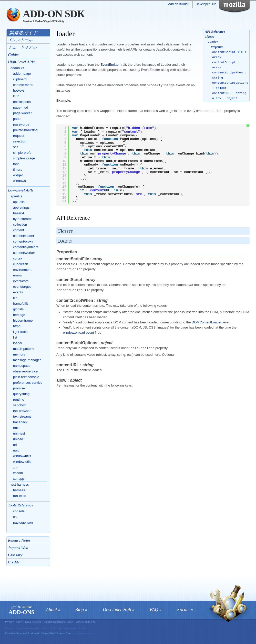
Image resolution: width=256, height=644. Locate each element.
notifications (22, 102)
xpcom (18, 473)
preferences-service (28, 383)
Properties (217, 47)
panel (17, 119)
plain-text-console (26, 377)
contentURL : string (229, 93)
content (19, 230)
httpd (17, 326)
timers (18, 170)
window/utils (22, 456)
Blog (79, 610)
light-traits (20, 332)
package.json (23, 522)
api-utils (16, 196)
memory (19, 354)
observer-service (25, 371)
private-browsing (25, 130)
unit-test (19, 433)
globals (18, 309)
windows (19, 181)
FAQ (154, 610)
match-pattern (23, 349)
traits (17, 428)
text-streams (22, 416)
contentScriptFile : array (229, 55)
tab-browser (22, 411)
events (18, 292)
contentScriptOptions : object (230, 85)
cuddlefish (21, 264)
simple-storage (24, 158)
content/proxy (23, 241)
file (15, 298)
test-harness (20, 484)
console (19, 511)
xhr (15, 467)
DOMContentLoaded (207, 321)
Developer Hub (206, 4)
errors (17, 275)
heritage (19, 315)
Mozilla (238, 6)
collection (20, 224)
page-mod (21, 107)
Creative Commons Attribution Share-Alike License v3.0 (38, 633)
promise (19, 388)
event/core (21, 281)
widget (18, 175)
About (51, 610)
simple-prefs (22, 153)
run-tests (20, 496)
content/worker (24, 253)
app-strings (21, 208)
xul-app (19, 479)
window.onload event (79, 331)
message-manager (27, 360)
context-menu (23, 85)
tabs (16, 164)
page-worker (22, 113)
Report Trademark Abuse (59, 622)
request (19, 136)
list (15, 337)
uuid (16, 450)
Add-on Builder (178, 4)
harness (19, 490)
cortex (18, 258)
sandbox (19, 405)
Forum (183, 610)
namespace (22, 366)
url (15, 445)
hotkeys (19, 90)
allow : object (225, 98)
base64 (19, 213)
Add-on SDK (54, 14)
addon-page (22, 74)
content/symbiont (26, 247)
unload (18, 439)
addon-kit (17, 68)
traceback (20, 422)
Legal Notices (33, 622)
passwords (21, 124)
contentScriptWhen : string (229, 75)
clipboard (20, 79)
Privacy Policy (13, 622)
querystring (21, 394)
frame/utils (21, 304)
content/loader (24, 236)
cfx (15, 517)
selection (20, 141)
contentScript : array (226, 65)
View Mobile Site (85, 622)
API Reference (215, 32)
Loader (213, 42)
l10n (16, 96)
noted (36, 628)
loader (18, 343)
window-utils (22, 462)
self (16, 147)
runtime (19, 400)
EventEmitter (110, 65)
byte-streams (23, 219)
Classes (209, 37)
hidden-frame (23, 320)
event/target (22, 287)
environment (22, 270)
